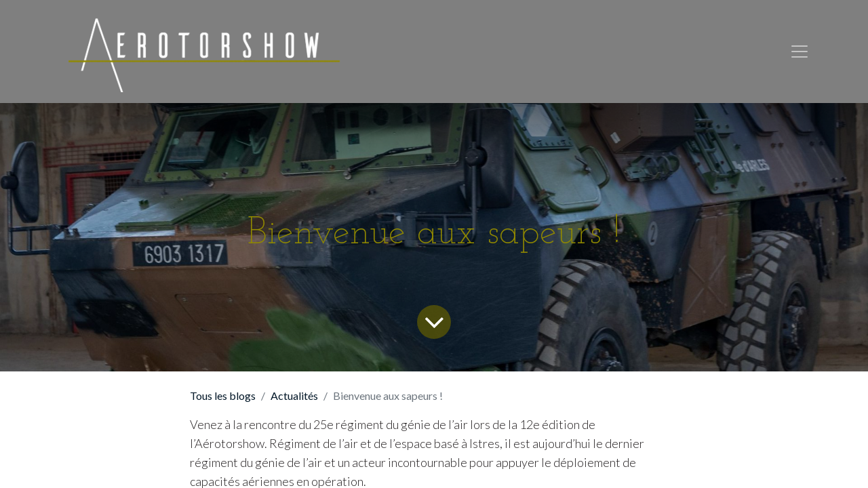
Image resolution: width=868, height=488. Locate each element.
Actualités (294, 395)
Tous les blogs (223, 395)
